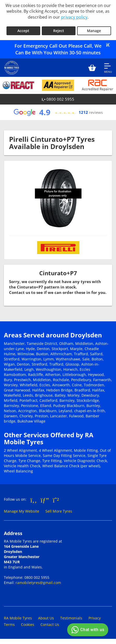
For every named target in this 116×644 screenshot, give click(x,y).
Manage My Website (22, 511)
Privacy (95, 618)
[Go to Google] (45, 500)
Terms (9, 624)
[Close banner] (110, 45)
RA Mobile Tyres (18, 618)
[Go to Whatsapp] (56, 500)
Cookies (28, 624)
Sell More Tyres (59, 511)
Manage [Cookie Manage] (94, 31)
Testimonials (71, 618)
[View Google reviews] (58, 112)
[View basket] (92, 68)
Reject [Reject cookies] (59, 31)
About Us (46, 618)
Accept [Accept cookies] (23, 31)
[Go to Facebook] (34, 500)
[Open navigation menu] (108, 68)
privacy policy (74, 17)
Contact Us (50, 624)
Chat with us (87, 630)
